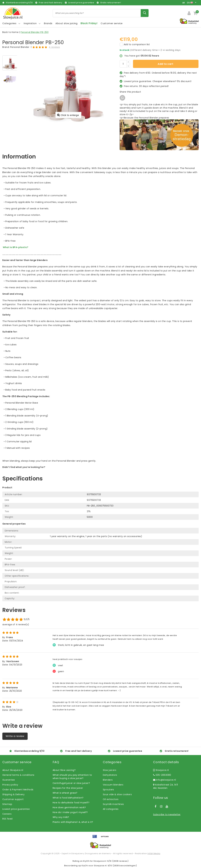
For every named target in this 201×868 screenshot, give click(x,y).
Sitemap (7, 804)
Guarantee (9, 780)
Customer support (13, 799)
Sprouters (108, 790)
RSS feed (7, 819)
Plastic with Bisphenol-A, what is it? (73, 822)
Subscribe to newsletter (167, 814)
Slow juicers (110, 770)
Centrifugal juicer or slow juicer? (71, 783)
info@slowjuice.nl (164, 780)
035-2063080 (162, 775)
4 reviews (54, 47)
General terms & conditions (18, 775)
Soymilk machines (113, 804)
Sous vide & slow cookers (117, 794)
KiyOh (86, 861)
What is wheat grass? (65, 793)
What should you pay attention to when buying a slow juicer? (72, 777)
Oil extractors (111, 799)
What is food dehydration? (68, 798)
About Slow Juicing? (64, 770)
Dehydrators (110, 775)
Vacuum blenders (113, 785)
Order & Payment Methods (18, 790)
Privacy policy (10, 785)
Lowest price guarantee (16, 809)
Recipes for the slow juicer (68, 788)
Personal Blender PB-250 (35, 32)
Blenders (108, 780)
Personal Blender (20, 47)
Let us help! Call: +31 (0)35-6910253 (23, 470)
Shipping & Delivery (13, 794)
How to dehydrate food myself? (71, 803)
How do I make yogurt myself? (70, 812)
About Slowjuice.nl (13, 770)
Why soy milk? (61, 817)
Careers (7, 814)
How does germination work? (69, 807)
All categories (111, 809)
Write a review (15, 736)
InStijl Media (154, 853)
